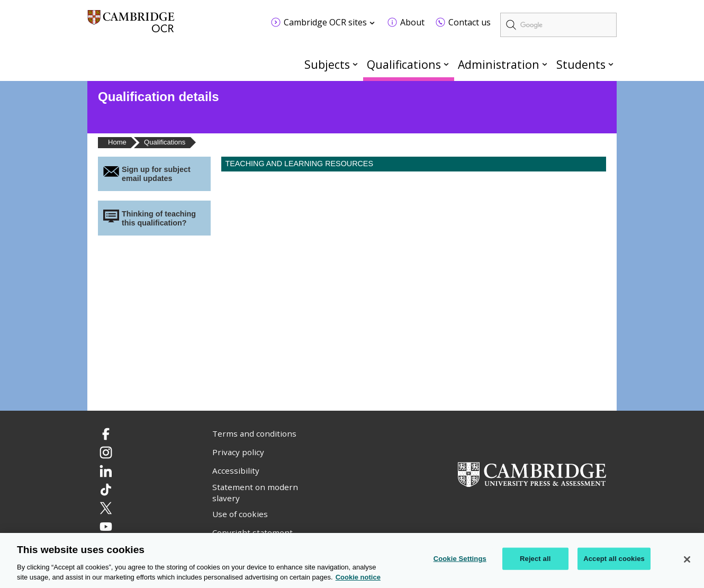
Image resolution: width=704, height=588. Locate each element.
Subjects (327, 64)
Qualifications (404, 64)
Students (581, 64)
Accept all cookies (614, 559)
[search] (558, 25)
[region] (352, 560)
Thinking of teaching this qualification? (159, 218)
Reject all (535, 559)
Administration (499, 64)
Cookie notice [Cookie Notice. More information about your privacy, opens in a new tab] (358, 577)
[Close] (687, 559)
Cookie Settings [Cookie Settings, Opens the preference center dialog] (460, 559)
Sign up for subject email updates (156, 174)
